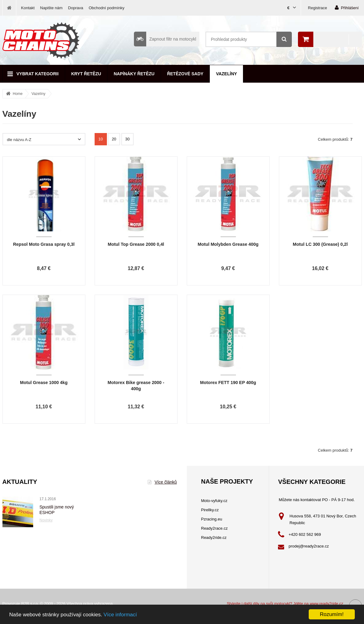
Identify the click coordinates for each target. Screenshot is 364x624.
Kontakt (28, 8)
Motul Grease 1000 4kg (44, 383)
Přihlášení (347, 8)
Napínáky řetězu (134, 74)
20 (114, 139)
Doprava (76, 8)
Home (18, 94)
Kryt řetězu (86, 74)
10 (100, 139)
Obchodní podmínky (107, 8)
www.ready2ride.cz (326, 604)
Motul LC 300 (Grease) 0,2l (320, 244)
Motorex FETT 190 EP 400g (228, 383)
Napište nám (51, 8)
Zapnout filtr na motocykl (165, 39)
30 (127, 139)
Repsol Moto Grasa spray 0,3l (44, 244)
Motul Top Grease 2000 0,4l (136, 244)
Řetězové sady (185, 74)
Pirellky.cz (210, 510)
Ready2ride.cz (214, 538)
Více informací (120, 615)
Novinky (46, 520)
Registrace (318, 8)
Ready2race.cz (215, 528)
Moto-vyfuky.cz (214, 501)
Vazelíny (226, 74)
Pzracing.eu (212, 519)
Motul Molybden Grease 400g (228, 244)
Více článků (162, 482)
